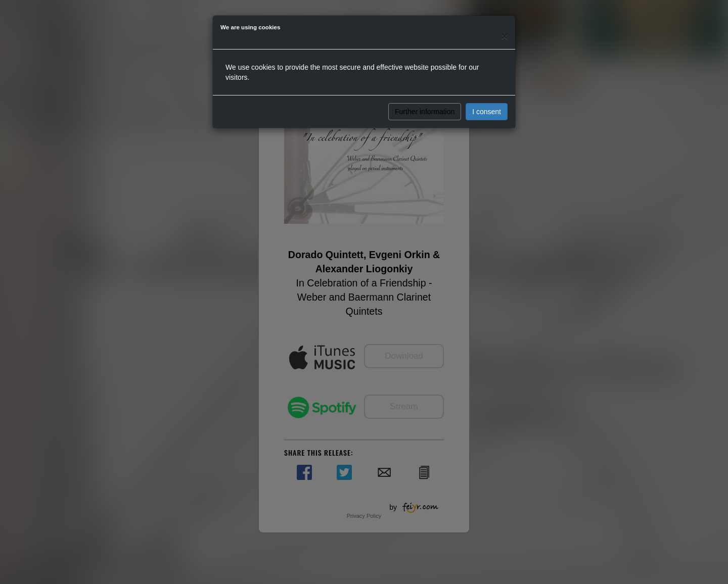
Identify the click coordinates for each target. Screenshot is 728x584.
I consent (487, 112)
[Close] (505, 36)
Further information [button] (425, 112)
